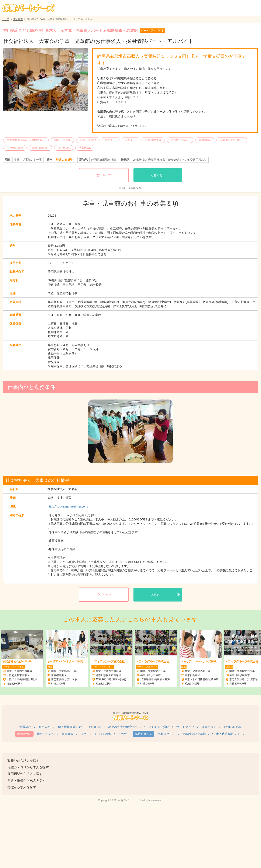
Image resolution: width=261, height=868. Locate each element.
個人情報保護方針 (70, 727)
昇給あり (111, 140)
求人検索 (18, 19)
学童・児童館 (88, 140)
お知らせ (95, 727)
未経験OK (64, 148)
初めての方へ (46, 734)
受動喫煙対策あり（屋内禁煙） (26, 140)
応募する (157, 175)
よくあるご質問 (159, 727)
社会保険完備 (153, 140)
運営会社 (25, 727)
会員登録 (67, 734)
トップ (6, 19)
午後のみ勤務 (15, 148)
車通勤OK (205, 140)
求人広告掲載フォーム (231, 734)
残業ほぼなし (40, 148)
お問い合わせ (233, 727)
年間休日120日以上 (232, 140)
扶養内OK (85, 148)
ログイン (86, 734)
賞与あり (130, 140)
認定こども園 (62, 140)
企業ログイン (166, 734)
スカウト (124, 734)
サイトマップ (185, 727)
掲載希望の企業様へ (196, 734)
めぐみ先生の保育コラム (125, 727)
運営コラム (209, 727)
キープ (107, 175)
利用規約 (45, 727)
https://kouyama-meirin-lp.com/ (68, 506)
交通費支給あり (180, 140)
